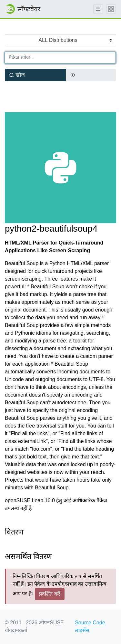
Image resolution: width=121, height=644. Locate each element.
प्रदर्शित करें (50, 594)
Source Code (90, 623)
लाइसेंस (82, 630)
